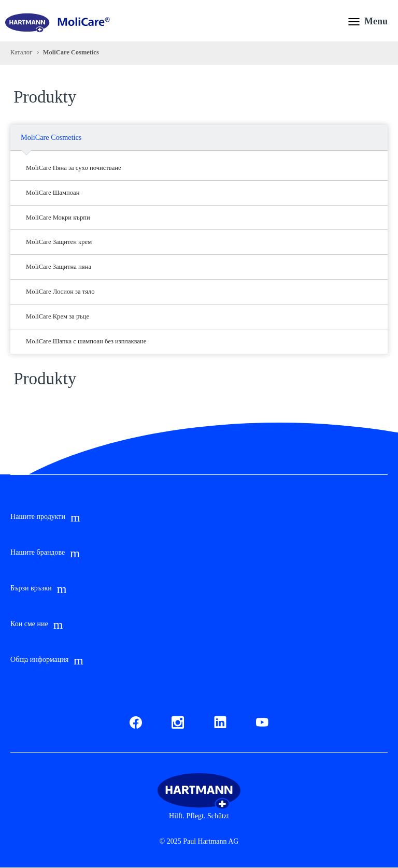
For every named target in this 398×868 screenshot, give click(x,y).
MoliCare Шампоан (53, 193)
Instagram (178, 721)
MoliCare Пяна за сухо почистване (74, 168)
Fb (133, 721)
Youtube (262, 721)
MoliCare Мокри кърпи (58, 218)
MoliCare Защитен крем (59, 242)
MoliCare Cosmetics (51, 137)
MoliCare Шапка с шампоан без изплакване (86, 341)
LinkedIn (220, 721)
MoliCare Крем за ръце (58, 316)
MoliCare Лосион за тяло (60, 292)
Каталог (21, 52)
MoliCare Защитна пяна (59, 267)
